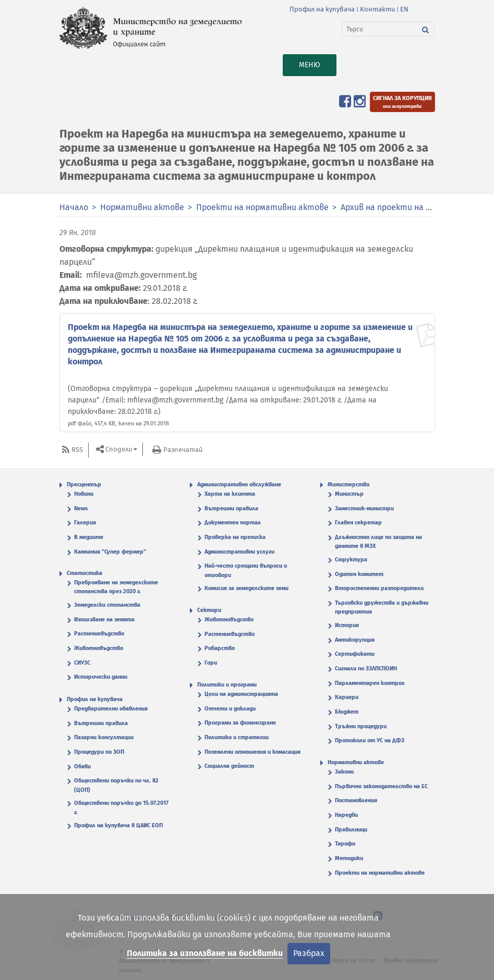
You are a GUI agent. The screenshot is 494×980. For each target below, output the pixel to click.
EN (404, 9)
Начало (74, 207)
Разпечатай (183, 450)
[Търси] (379, 29)
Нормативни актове (142, 207)
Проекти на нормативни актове (263, 207)
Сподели (119, 449)
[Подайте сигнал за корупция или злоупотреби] (402, 102)
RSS (77, 450)
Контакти (377, 9)
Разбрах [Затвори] (309, 953)
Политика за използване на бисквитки (205, 953)
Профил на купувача (322, 9)
